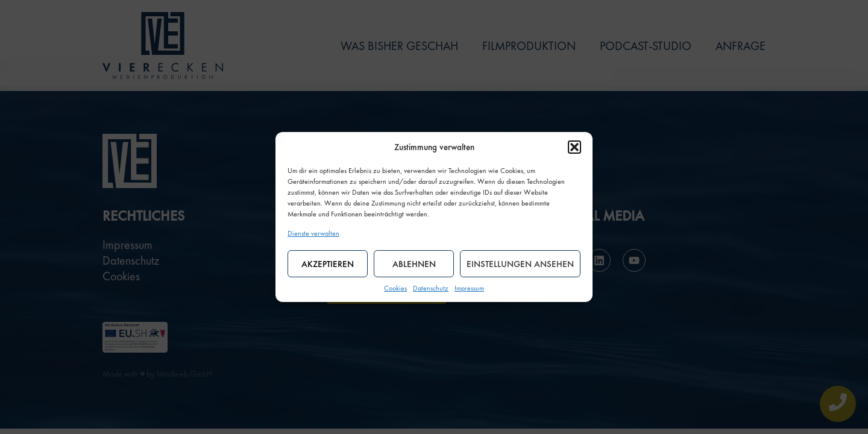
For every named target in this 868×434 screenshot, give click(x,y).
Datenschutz (431, 288)
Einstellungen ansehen (520, 264)
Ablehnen (414, 264)
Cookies (395, 288)
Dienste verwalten (313, 233)
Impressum (469, 288)
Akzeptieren (328, 264)
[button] (574, 147)
